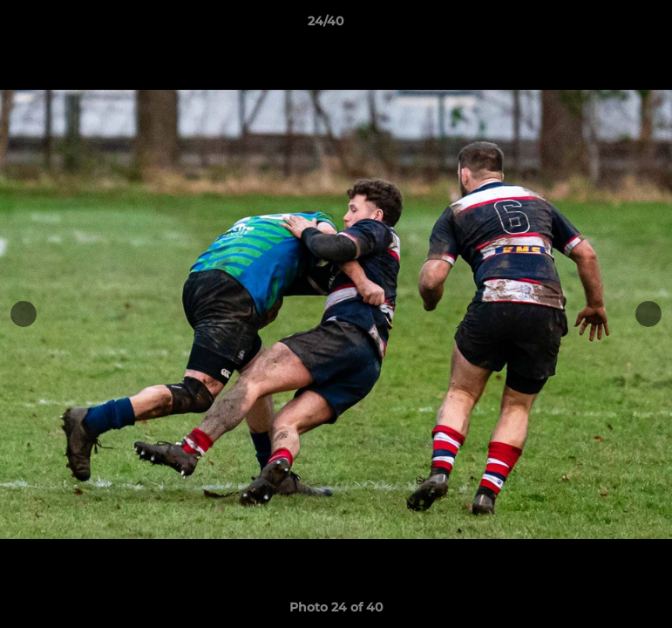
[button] (599, 25)
